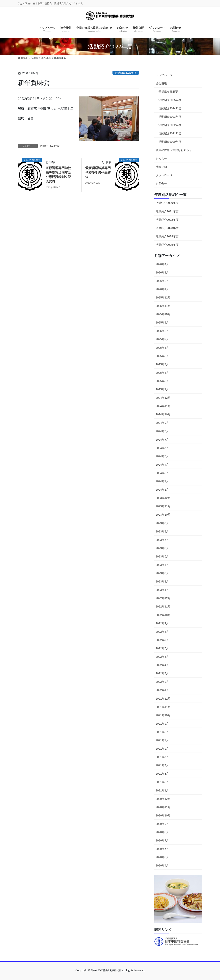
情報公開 (161, 167)
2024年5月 (162, 456)
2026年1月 (162, 289)
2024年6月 (162, 448)
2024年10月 (163, 414)
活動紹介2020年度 (170, 142)
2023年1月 (162, 590)
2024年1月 (162, 490)
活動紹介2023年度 (170, 117)
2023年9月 (162, 523)
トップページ (164, 75)
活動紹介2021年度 (170, 133)
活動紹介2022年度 (126, 73)
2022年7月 (162, 640)
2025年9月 (162, 322)
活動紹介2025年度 (170, 100)
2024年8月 (162, 431)
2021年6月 (162, 749)
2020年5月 (162, 857)
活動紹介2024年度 (170, 108)
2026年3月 (162, 272)
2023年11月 (163, 506)
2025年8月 (162, 331)
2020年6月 (162, 849)
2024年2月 (162, 481)
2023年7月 (162, 540)
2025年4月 (162, 364)
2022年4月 (162, 665)
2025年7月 (162, 339)
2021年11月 (163, 707)
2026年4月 (162, 264)
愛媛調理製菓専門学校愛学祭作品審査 (98, 172)
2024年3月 (162, 473)
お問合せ (161, 184)
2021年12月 (163, 699)
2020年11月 (163, 807)
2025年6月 (162, 348)
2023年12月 (163, 498)
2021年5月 (162, 757)
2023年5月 (162, 556)
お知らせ (161, 159)
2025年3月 (162, 373)
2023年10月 (163, 515)
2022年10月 (163, 615)
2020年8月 (162, 832)
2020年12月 (163, 799)
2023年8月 (162, 531)
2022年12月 (163, 598)
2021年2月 (162, 782)
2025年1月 (162, 389)
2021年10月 (163, 715)
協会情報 (161, 83)
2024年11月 (163, 406)
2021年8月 (162, 732)
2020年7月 (162, 840)
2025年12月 (163, 297)
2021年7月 (162, 740)
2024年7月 (162, 440)
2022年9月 (162, 623)
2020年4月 (162, 865)
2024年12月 (163, 398)
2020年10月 (163, 815)
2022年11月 (163, 606)
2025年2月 (162, 381)
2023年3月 (162, 573)
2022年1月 (162, 690)
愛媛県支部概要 (168, 92)
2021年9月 (162, 724)
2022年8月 (162, 632)
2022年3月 (162, 673)
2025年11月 (163, 306)
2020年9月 (162, 824)
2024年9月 (162, 423)
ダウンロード (164, 175)
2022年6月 (162, 648)
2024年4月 (162, 465)
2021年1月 (162, 790)
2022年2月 (162, 682)
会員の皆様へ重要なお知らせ (174, 150)
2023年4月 (162, 565)
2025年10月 (163, 314)
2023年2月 (162, 581)
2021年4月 (162, 765)
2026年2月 (162, 281)
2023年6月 (162, 548)
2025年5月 (162, 356)
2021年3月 (162, 774)
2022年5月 (162, 657)
